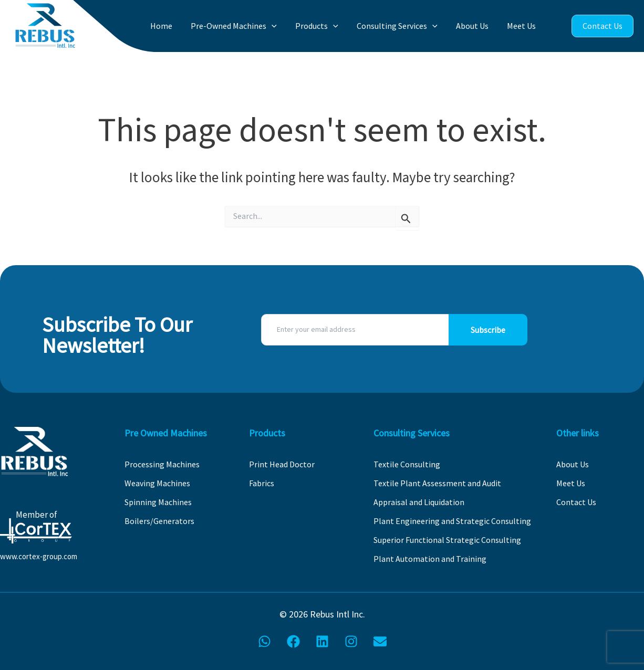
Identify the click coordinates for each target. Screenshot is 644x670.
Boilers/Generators (159, 521)
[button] (287, 26)
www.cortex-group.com (39, 556)
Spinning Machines (158, 502)
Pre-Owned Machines (250, 26)
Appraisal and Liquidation (419, 502)
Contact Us (603, 26)
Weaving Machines (157, 483)
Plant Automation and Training (430, 559)
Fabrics (262, 483)
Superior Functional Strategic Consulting (447, 540)
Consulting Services (406, 26)
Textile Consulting (407, 464)
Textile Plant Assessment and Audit (437, 483)
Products (329, 26)
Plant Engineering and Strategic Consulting (452, 521)
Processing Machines (162, 464)
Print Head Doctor (282, 464)
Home (180, 26)
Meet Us (523, 26)
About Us (477, 26)
